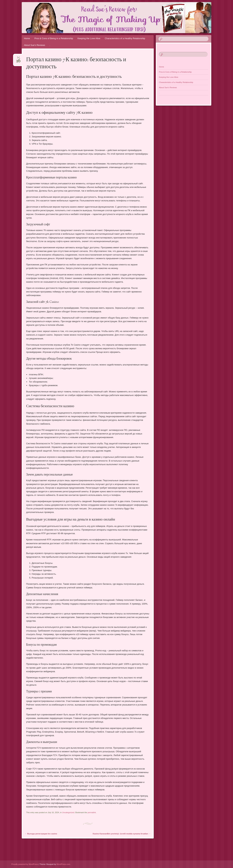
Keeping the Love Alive (89, 38)
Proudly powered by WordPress (25, 864)
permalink (92, 812)
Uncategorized (68, 812)
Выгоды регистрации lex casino (41, 834)
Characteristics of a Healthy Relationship (125, 38)
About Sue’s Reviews (35, 45)
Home (27, 38)
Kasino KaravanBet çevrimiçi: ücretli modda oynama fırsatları (122, 834)
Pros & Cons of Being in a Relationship (54, 38)
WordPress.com (63, 864)
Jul (18, 59)
